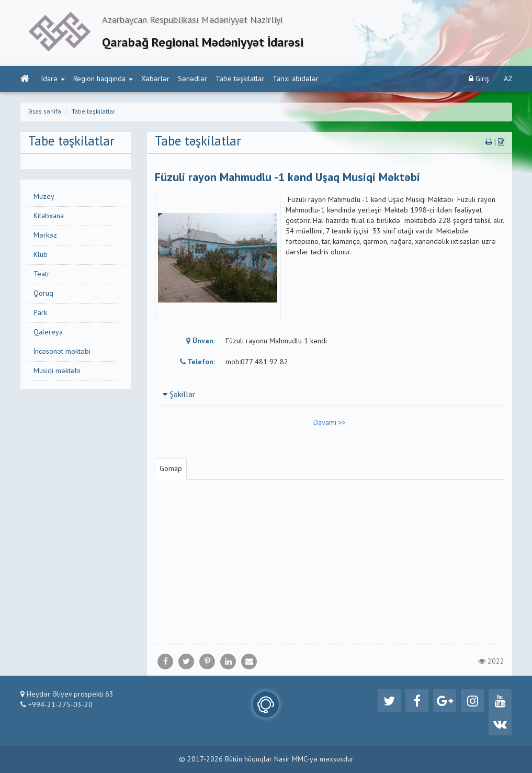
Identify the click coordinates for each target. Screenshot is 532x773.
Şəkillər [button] (179, 395)
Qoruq (43, 294)
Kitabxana (49, 216)
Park (40, 313)
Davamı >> (330, 423)
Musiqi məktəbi (57, 371)
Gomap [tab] (171, 469)
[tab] (330, 395)
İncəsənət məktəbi (62, 352)
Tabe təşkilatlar (240, 79)
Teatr (42, 274)
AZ (508, 79)
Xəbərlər (155, 79)
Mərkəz (45, 236)
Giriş (479, 79)
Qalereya (48, 332)
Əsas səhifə (45, 112)
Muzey (44, 197)
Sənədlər (193, 79)
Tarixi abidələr (296, 79)
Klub (41, 255)
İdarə (53, 79)
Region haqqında (103, 79)
